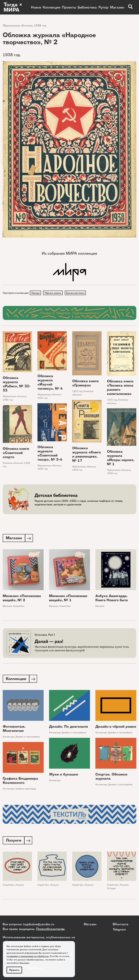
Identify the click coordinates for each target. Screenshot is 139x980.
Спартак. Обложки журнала (111, 777)
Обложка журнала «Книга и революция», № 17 (87, 455)
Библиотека (87, 7)
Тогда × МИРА (13, 7)
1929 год (77, 470)
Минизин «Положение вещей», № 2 (22, 599)
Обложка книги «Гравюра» (85, 384)
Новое (36, 7)
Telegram (119, 929)
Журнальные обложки (18, 25)
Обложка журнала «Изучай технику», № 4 (50, 383)
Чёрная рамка (53, 293)
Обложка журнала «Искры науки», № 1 (121, 458)
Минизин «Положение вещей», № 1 (68, 599)
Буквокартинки (76, 293)
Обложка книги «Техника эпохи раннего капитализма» (120, 388)
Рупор (103, 7)
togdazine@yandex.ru (39, 924)
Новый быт (19, 607)
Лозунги (20, 886)
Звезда (36, 293)
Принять (14, 970)
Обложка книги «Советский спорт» (16, 453)
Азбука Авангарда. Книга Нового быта (112, 599)
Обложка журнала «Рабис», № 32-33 (17, 385)
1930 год (8, 400)
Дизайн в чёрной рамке (116, 728)
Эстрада (111, 890)
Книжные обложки (13, 463)
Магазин (117, 7)
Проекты (69, 7)
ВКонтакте (121, 924)
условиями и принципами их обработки (28, 956)
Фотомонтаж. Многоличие (14, 730)
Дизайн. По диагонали (69, 728)
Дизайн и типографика (28, 738)
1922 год (77, 392)
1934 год (42, 398)
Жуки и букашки (64, 775)
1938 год (40, 25)
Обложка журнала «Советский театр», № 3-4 (50, 454)
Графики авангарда (26, 790)
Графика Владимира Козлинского (20, 782)
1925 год (112, 400)
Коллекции (51, 7)
